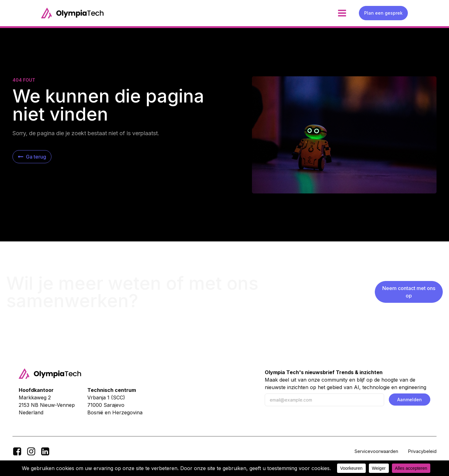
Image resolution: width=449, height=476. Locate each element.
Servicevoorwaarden (376, 451)
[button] (32, 157)
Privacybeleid (422, 451)
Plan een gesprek (383, 13)
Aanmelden (410, 400)
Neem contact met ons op (409, 292)
